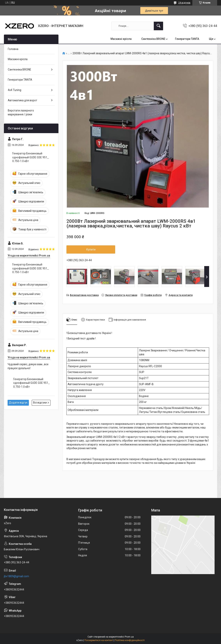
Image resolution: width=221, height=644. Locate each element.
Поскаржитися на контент (99, 640)
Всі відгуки (40, 403)
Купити (91, 249)
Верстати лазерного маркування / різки (21, 112)
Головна (13, 49)
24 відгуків (184, 3)
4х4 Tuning (15, 90)
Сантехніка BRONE (153, 39)
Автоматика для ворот (23, 100)
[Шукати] (158, 26)
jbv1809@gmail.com (16, 576)
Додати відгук (18, 403)
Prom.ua (129, 637)
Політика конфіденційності (130, 640)
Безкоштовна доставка (84, 295)
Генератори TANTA (187, 39)
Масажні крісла (121, 39)
